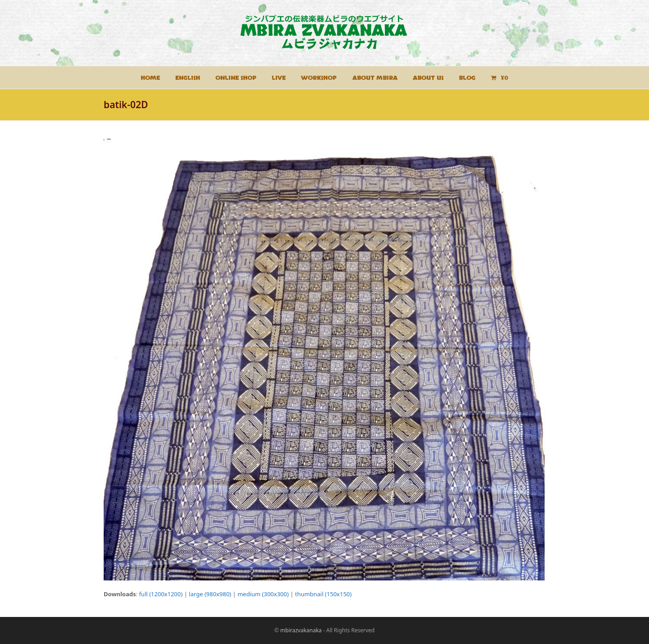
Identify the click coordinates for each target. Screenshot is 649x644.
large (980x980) (210, 594)
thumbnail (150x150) (324, 594)
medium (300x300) (263, 594)
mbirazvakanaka (301, 630)
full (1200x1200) (161, 594)
